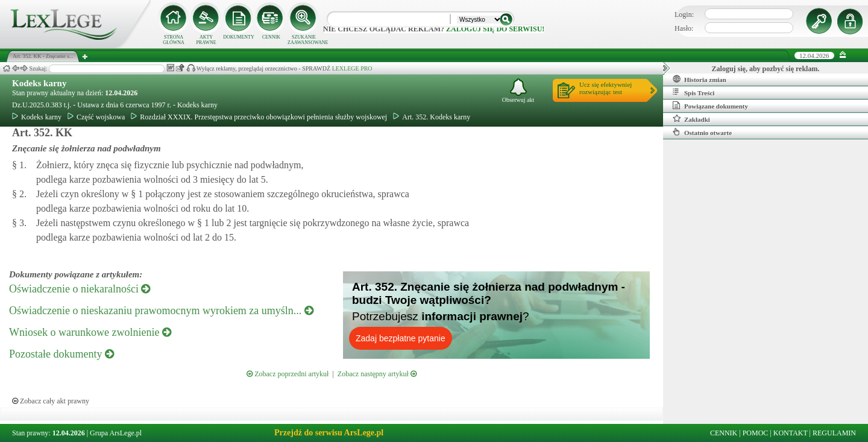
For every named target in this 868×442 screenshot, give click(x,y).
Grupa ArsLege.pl (116, 433)
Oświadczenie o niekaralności (80, 289)
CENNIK (271, 37)
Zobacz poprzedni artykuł (288, 374)
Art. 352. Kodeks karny (432, 117)
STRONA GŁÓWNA (174, 40)
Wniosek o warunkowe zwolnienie (90, 332)
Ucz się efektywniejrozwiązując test (605, 88)
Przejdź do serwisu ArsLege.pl (329, 433)
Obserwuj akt (518, 91)
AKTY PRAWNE (206, 40)
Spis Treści (693, 92)
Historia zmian (700, 79)
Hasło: (684, 28)
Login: (684, 14)
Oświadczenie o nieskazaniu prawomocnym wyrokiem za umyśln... (161, 311)
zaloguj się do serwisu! (495, 29)
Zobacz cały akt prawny (51, 401)
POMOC (756, 433)
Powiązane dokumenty (710, 106)
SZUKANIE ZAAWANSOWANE (304, 40)
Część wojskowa (96, 117)
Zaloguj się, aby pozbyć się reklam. (766, 69)
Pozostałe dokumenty (61, 354)
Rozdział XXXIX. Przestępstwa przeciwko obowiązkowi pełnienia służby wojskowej (259, 117)
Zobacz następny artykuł (377, 374)
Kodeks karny (39, 83)
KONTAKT (791, 433)
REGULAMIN (834, 433)
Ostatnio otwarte (702, 132)
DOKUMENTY (239, 37)
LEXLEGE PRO (352, 68)
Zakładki (691, 119)
